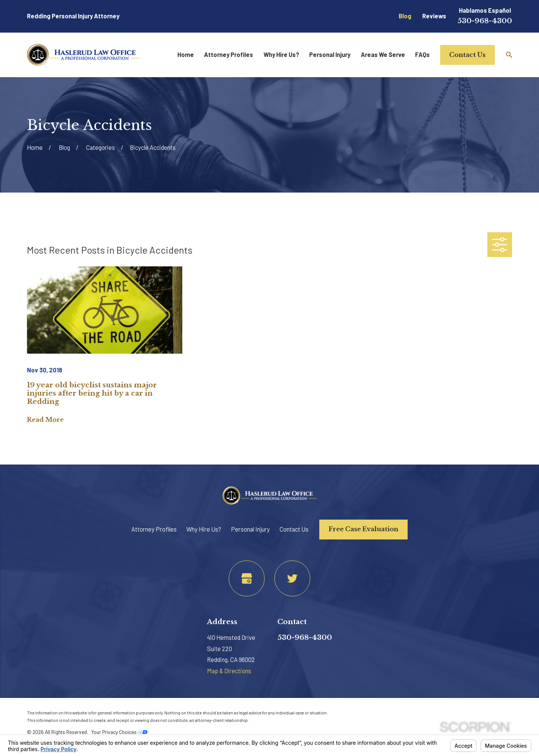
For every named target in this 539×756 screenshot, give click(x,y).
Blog (405, 16)
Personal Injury (250, 529)
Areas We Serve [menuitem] (383, 55)
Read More (45, 420)
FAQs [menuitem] (422, 55)
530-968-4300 (485, 21)
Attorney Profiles (154, 529)
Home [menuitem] (186, 55)
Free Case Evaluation (363, 529)
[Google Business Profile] (247, 578)
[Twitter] (292, 578)
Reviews (434, 16)
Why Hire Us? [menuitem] (281, 55)
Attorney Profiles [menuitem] (229, 55)
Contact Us (467, 55)
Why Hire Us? (204, 529)
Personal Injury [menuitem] (330, 55)
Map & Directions (229, 671)
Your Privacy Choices (119, 732)
